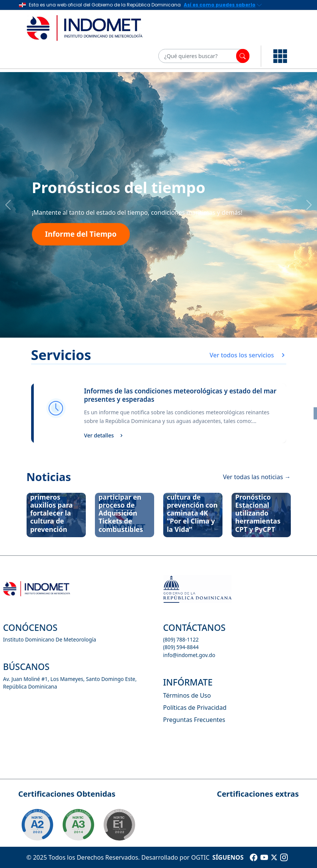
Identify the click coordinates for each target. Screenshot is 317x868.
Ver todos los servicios (248, 355)
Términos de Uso (187, 695)
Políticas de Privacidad (195, 708)
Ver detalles (103, 435)
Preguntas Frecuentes (194, 720)
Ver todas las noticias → (257, 477)
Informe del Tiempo (81, 234)
